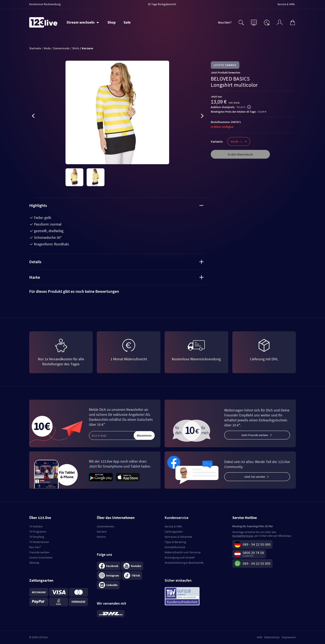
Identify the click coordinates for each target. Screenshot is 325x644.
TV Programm (38, 532)
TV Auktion (36, 526)
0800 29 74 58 (253, 553)
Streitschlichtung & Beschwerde (184, 563)
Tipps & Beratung (175, 542)
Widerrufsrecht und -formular (183, 552)
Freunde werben (39, 552)
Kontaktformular (175, 547)
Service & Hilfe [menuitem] (286, 4)
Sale (127, 22)
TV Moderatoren (39, 542)
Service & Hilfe (173, 526)
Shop (112, 22)
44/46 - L (239, 141)
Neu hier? (225, 22)
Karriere (102, 532)
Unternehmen (106, 526)
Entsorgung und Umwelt (180, 557)
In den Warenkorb (240, 154)
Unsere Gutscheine (41, 557)
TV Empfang (37, 537)
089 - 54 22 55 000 (257, 544)
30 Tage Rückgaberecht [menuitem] (162, 4)
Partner (101, 537)
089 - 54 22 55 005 (257, 563)
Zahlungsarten (174, 532)
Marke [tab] (116, 277)
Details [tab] (116, 262)
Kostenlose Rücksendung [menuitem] (45, 4)
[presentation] (33, 117)
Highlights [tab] (116, 205)
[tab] (117, 291)
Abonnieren (144, 435)
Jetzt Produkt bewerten (226, 72)
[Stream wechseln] (83, 22)
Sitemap (34, 563)
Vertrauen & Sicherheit (178, 537)
